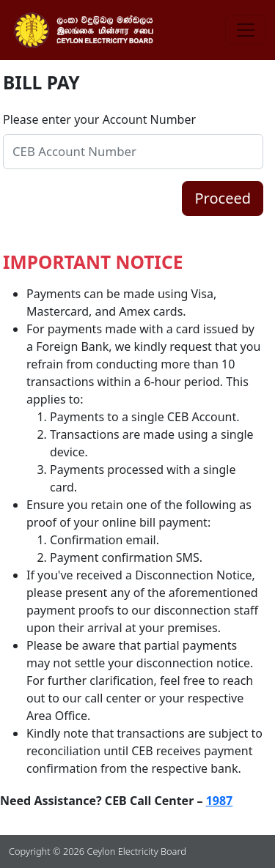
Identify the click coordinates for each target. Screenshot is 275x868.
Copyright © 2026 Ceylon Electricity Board (98, 851)
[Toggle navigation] (246, 30)
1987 (220, 801)
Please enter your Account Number (99, 119)
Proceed (223, 198)
